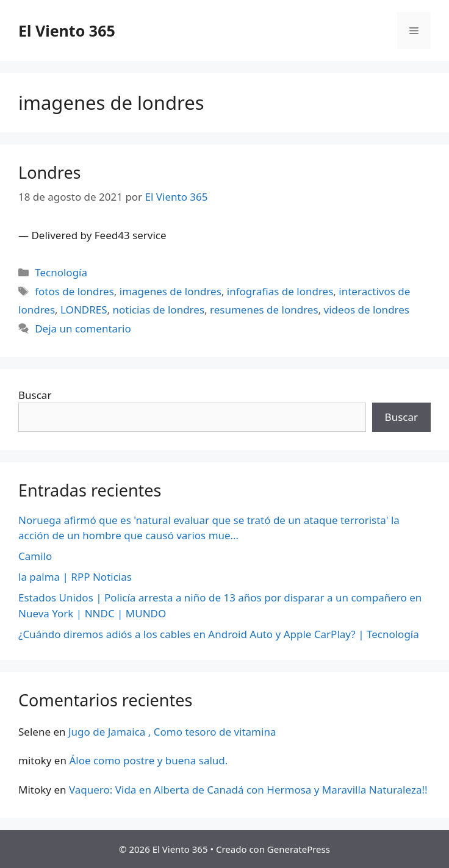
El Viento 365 (67, 30)
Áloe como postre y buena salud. (148, 760)
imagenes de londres (171, 291)
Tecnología (61, 272)
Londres (50, 172)
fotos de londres (74, 291)
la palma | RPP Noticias (75, 577)
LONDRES (84, 310)
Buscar (35, 395)
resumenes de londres (264, 310)
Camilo (35, 556)
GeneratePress (299, 849)
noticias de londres (159, 310)
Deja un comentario (83, 328)
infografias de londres (280, 291)
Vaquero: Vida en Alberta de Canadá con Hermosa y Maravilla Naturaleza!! (248, 790)
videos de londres (367, 310)
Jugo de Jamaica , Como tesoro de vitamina (172, 732)
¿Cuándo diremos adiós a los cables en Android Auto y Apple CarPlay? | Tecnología (219, 634)
